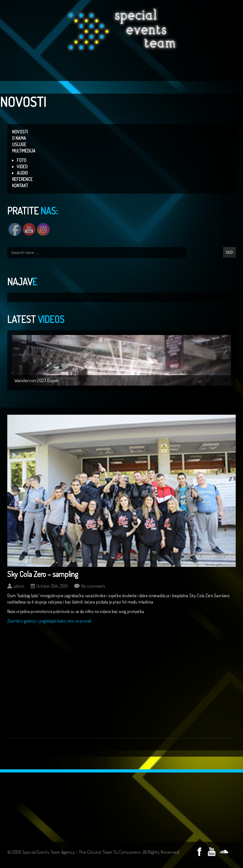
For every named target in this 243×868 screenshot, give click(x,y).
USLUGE (19, 144)
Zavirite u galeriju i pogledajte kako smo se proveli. (50, 621)
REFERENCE (22, 179)
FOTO (22, 160)
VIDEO (22, 167)
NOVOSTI (20, 132)
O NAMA (19, 138)
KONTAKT (20, 186)
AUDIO (22, 173)
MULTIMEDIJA (24, 151)
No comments (93, 586)
